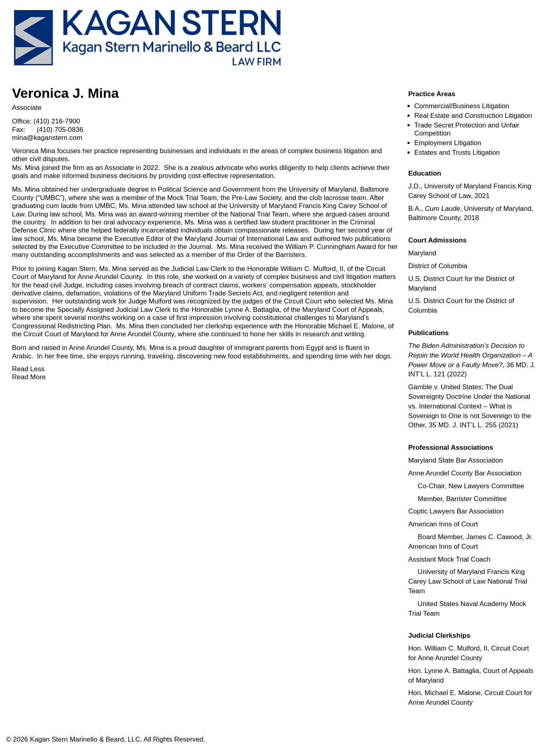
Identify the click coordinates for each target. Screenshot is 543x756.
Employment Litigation (448, 143)
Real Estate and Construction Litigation (473, 116)
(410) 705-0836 (60, 130)
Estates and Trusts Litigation (457, 153)
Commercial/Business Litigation (462, 106)
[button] (432, 94)
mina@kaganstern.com (47, 138)
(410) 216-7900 (57, 121)
